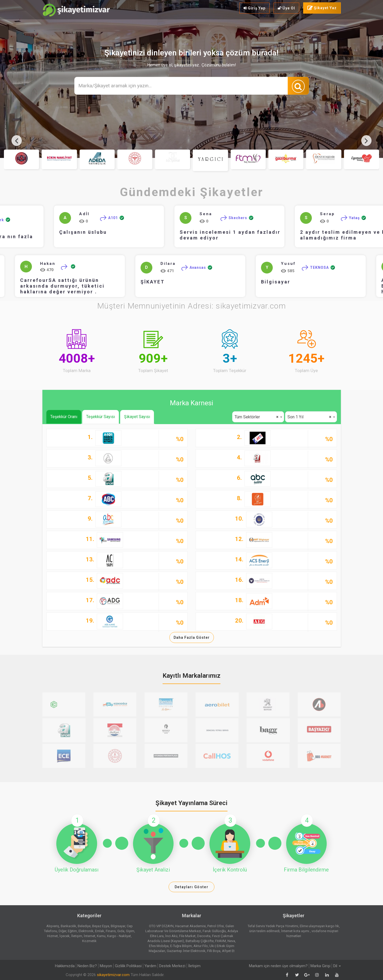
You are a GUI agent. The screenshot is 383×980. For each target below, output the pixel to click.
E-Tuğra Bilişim (181, 946)
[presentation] (17, 141)
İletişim (77, 936)
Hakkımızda (65, 966)
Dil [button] (337, 966)
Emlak (100, 931)
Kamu (101, 936)
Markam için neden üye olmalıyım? (278, 966)
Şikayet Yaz (322, 8)
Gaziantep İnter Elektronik (186, 951)
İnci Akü (171, 936)
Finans (111, 931)
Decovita (204, 936)
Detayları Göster (192, 887)
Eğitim (72, 931)
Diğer (62, 931)
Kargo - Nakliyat (119, 936)
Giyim (130, 931)
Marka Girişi (320, 966)
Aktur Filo (201, 946)
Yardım (150, 966)
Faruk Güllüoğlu (214, 931)
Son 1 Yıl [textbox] (309, 417)
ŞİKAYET (125, 282)
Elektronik (86, 931)
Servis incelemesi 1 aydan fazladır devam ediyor (239, 235)
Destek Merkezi (172, 966)
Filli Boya (214, 951)
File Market (187, 936)
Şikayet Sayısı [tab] (137, 417)
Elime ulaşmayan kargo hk (319, 926)
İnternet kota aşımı (296, 931)
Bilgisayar (248, 282)
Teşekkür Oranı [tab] (64, 417)
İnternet (90, 936)
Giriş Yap (254, 8)
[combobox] (258, 417)
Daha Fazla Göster (192, 637)
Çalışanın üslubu (92, 232)
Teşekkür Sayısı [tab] (101, 417)
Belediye (84, 926)
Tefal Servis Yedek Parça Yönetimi (273, 926)
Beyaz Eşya (101, 926)
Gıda (121, 931)
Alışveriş (53, 926)
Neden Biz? (87, 966)
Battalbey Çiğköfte (200, 941)
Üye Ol (286, 8)
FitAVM (221, 941)
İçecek (65, 936)
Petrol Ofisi (216, 926)
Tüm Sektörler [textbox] (257, 417)
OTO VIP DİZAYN (161, 926)
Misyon (106, 966)
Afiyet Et (228, 951)
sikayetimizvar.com (113, 975)
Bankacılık (68, 926)
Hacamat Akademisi (190, 926)
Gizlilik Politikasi (128, 966)
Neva (231, 941)
